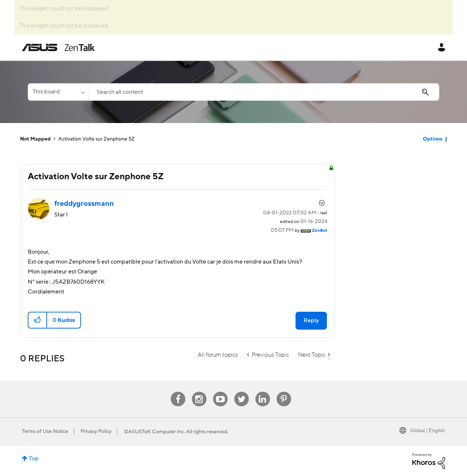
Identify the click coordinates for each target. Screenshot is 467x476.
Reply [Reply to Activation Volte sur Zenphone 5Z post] (311, 320)
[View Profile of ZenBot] (320, 231)
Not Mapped (35, 139)
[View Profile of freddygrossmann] (84, 204)
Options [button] (433, 139)
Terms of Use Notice (45, 431)
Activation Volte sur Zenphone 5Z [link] (97, 139)
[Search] (264, 92)
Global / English (428, 431)
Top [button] (34, 458)
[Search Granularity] (58, 92)
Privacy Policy (96, 431)
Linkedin (263, 392)
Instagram (199, 392)
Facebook (178, 392)
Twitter (241, 392)
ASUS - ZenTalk (58, 47)
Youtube (220, 392)
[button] (38, 320)
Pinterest (284, 392)
